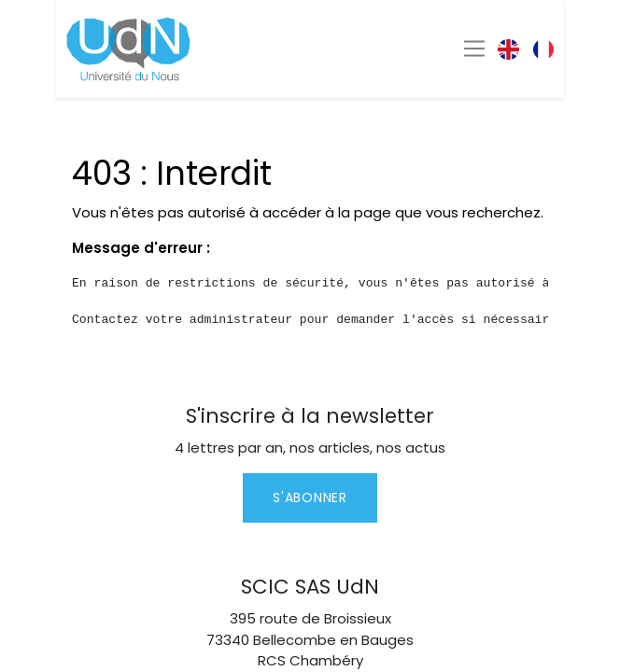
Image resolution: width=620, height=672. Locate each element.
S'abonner (310, 497)
